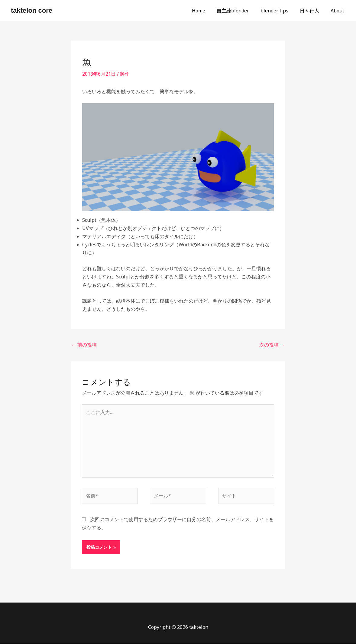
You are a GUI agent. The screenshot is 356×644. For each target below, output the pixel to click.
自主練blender (239, 11)
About (338, 11)
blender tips (279, 11)
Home (207, 11)
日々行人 (312, 11)
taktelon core (32, 10)
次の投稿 (272, 345)
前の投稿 (84, 345)
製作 (125, 74)
